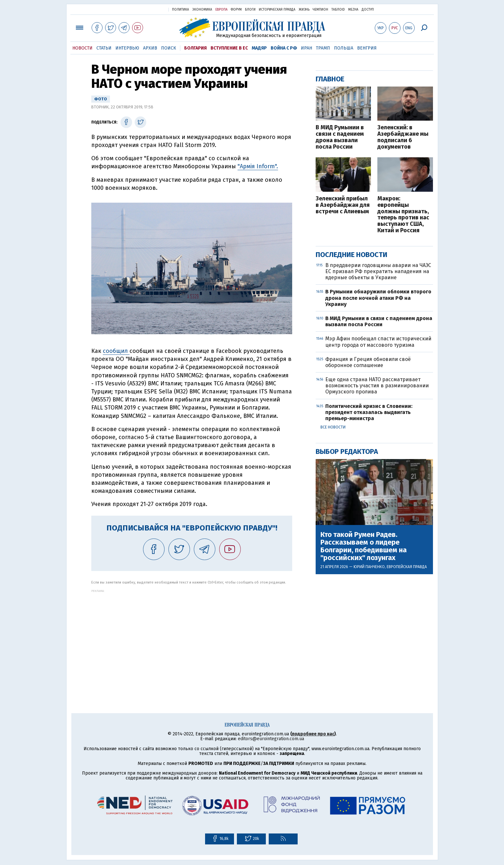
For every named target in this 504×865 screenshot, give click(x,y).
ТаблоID (338, 10)
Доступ (368, 10)
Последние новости (351, 255)
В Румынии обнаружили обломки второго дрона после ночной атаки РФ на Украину (378, 298)
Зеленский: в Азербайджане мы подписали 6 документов (403, 137)
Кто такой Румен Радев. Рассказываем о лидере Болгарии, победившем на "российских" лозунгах (364, 546)
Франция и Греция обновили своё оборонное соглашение (368, 362)
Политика (180, 10)
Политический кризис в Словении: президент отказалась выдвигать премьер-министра (369, 412)
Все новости (333, 427)
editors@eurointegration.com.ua (271, 739)
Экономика (202, 10)
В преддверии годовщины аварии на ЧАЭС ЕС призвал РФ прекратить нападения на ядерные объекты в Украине (378, 271)
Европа (221, 10)
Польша (344, 48)
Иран (306, 48)
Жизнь (304, 10)
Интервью (127, 48)
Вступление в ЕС (229, 48)
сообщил (116, 351)
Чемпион (320, 10)
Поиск (169, 48)
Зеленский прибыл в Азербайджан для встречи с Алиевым (343, 205)
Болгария (195, 48)
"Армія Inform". (258, 166)
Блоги (250, 10)
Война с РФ (284, 48)
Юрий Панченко (369, 567)
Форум (236, 10)
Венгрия (367, 48)
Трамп (323, 48)
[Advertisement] (192, 638)
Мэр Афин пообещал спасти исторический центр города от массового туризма (378, 342)
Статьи (104, 48)
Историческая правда (277, 10)
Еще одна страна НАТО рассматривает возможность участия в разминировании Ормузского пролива (377, 386)
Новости (82, 48)
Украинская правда (148, 9)
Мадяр (259, 48)
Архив (150, 48)
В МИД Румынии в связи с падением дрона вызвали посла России (340, 137)
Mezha (353, 10)
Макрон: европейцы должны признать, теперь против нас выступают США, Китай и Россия (403, 215)
